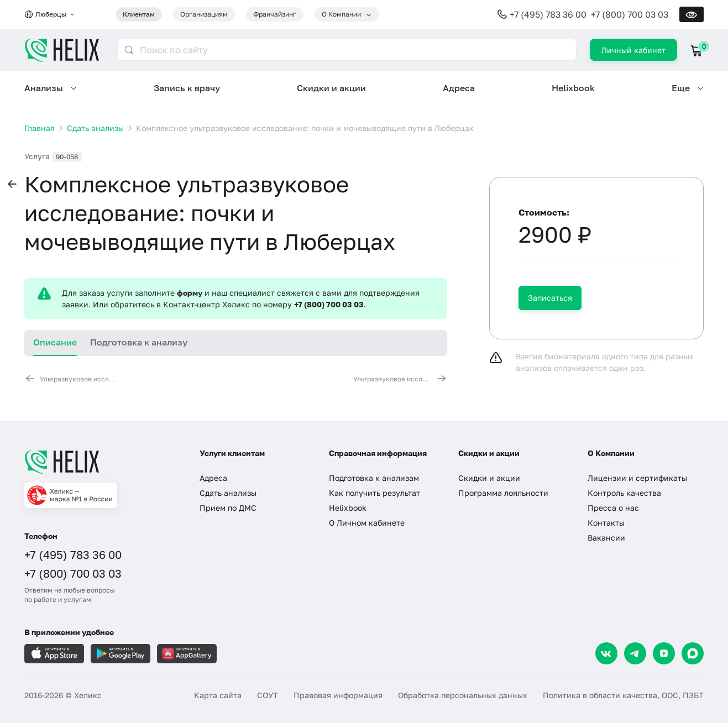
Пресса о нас (613, 508)
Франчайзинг (275, 14)
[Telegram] (635, 653)
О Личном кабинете (367, 523)
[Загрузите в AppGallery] (187, 654)
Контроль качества (624, 493)
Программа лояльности (503, 493)
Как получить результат (375, 493)
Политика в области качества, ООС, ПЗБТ (623, 695)
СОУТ (268, 695)
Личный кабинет (633, 50)
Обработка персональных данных (463, 695)
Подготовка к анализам (374, 478)
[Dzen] (664, 653)
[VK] (606, 653)
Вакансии (606, 538)
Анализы (44, 88)
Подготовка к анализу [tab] (139, 342)
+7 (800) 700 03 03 (630, 14)
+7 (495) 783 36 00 (548, 14)
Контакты (606, 523)
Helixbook (573, 88)
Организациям (204, 14)
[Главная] (101, 462)
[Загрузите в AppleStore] (54, 654)
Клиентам (139, 14)
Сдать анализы (228, 493)
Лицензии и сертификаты (637, 478)
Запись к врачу (187, 88)
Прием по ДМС (228, 508)
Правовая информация (338, 695)
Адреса (459, 88)
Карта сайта (218, 695)
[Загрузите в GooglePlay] (121, 654)
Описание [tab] (55, 342)
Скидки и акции (331, 88)
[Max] (693, 653)
